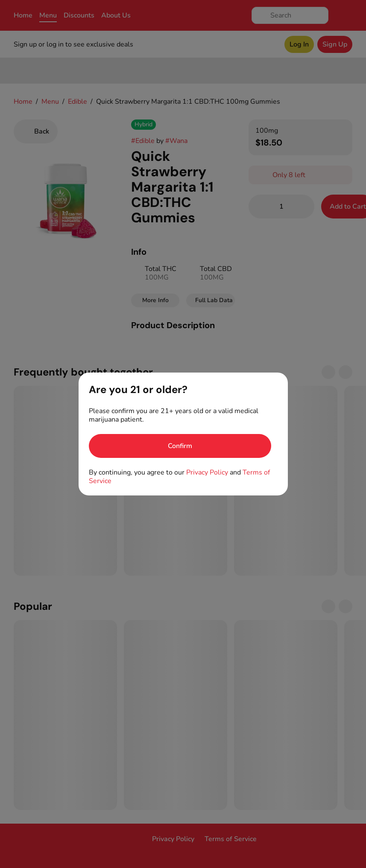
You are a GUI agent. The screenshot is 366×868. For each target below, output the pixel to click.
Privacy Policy (207, 472)
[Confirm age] (180, 446)
